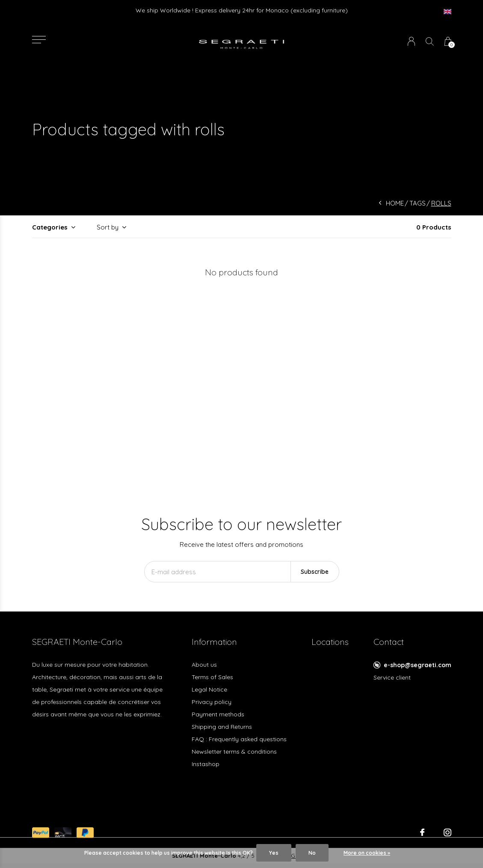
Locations (330, 642)
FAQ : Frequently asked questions (239, 739)
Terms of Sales (212, 677)
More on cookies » (367, 853)
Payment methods (218, 714)
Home (395, 203)
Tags (418, 203)
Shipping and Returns (222, 727)
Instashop (206, 764)
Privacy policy (212, 702)
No (312, 853)
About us (204, 665)
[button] (39, 40)
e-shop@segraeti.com (418, 665)
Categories (50, 227)
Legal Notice (209, 689)
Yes (274, 853)
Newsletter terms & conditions (234, 752)
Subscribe (315, 572)
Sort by (108, 227)
